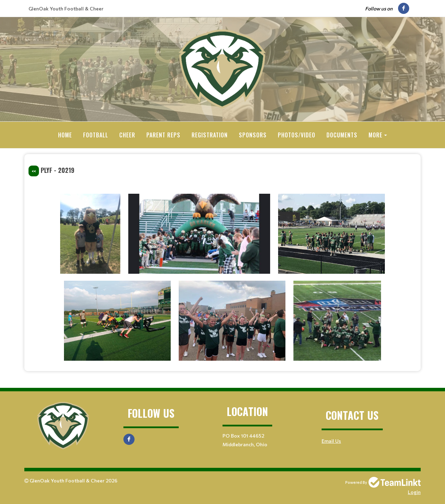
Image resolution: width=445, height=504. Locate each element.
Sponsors (253, 135)
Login (414, 492)
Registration (210, 135)
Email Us (331, 441)
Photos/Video (297, 135)
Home (65, 135)
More (375, 135)
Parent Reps (163, 135)
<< (34, 171)
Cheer (127, 135)
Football (96, 135)
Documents (342, 135)
